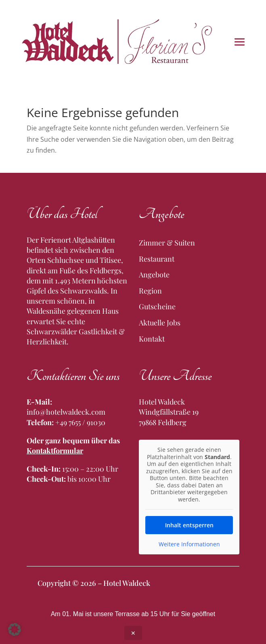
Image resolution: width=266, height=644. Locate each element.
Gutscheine (157, 306)
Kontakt (152, 339)
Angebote (154, 275)
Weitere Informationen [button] (189, 544)
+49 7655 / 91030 (80, 422)
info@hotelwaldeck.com (66, 412)
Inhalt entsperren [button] (189, 525)
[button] (15, 629)
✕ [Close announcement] (133, 633)
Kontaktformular (55, 451)
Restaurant (157, 259)
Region (150, 291)
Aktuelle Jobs (160, 323)
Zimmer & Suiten (167, 243)
